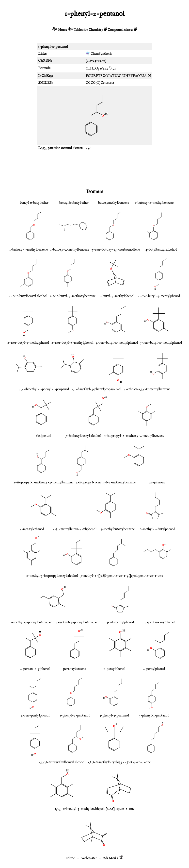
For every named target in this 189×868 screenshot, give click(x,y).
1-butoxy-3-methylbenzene (29, 250)
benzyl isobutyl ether (74, 203)
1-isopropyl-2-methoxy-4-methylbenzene (134, 436)
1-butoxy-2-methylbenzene (154, 203)
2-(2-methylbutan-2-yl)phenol (75, 529)
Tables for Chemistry (88, 30)
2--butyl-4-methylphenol (159, 296)
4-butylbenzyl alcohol (161, 250)
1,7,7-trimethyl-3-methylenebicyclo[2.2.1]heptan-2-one (95, 809)
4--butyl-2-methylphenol (117, 343)
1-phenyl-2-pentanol (75, 715)
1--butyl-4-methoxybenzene (73, 296)
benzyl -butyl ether (34, 203)
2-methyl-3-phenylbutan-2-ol (32, 622)
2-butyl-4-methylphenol (117, 296)
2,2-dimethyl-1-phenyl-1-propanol (44, 389)
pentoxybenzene (75, 669)
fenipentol (43, 436)
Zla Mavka (111, 858)
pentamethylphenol (120, 622)
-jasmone (157, 482)
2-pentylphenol (114, 669)
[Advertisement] (94, 170)
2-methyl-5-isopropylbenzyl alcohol (52, 576)
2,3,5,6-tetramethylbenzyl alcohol (62, 762)
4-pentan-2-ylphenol (35, 669)
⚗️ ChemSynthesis (99, 54)
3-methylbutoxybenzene (118, 529)
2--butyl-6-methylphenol (72, 343)
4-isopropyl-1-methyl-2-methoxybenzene (106, 482)
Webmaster (89, 858)
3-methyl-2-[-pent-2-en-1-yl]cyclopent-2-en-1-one (122, 576)
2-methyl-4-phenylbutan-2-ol (78, 622)
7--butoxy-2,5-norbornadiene (116, 250)
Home (63, 30)
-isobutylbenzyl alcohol (83, 436)
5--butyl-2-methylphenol (161, 343)
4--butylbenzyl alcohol (28, 296)
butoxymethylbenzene (114, 203)
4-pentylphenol (154, 669)
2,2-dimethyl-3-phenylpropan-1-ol (96, 389)
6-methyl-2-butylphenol (157, 529)
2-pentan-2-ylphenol (160, 622)
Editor (70, 858)
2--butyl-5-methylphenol (28, 343)
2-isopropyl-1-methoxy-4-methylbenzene (43, 482)
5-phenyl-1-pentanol (154, 715)
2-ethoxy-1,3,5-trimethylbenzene (147, 389)
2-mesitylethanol (32, 529)
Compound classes (120, 30)
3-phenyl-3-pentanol (114, 715)
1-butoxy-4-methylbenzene (70, 250)
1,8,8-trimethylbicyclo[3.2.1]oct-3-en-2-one (119, 762)
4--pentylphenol (35, 715)
